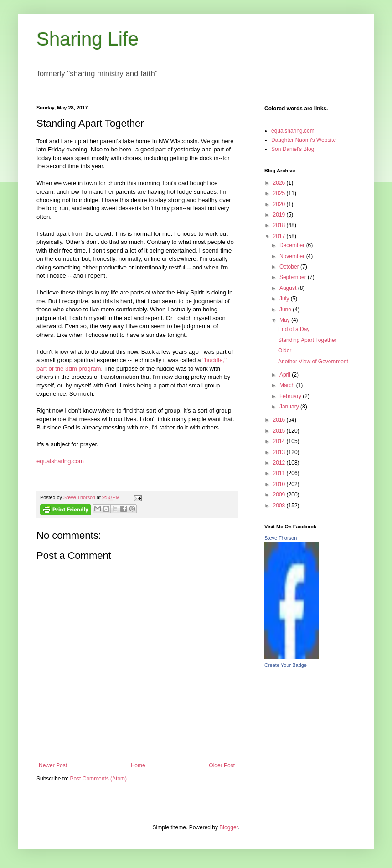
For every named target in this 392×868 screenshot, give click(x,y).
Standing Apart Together (307, 340)
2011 (280, 473)
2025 (280, 193)
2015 (280, 431)
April (286, 375)
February (291, 396)
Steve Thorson (281, 538)
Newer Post (53, 765)
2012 (280, 463)
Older (285, 351)
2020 (280, 204)
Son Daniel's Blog (293, 149)
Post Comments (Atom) (98, 779)
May (285, 320)
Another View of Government (313, 362)
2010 (280, 484)
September (294, 277)
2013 (280, 452)
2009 (280, 495)
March (288, 385)
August (289, 288)
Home (138, 765)
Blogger (229, 827)
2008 (280, 506)
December (293, 245)
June (286, 310)
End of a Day (294, 329)
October (290, 267)
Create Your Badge (286, 665)
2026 (280, 183)
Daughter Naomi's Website (304, 140)
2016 (280, 420)
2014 (280, 441)
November (293, 256)
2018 (280, 225)
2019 (280, 215)
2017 (280, 236)
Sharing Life (88, 39)
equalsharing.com (60, 461)
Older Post (222, 765)
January (290, 407)
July (285, 299)
